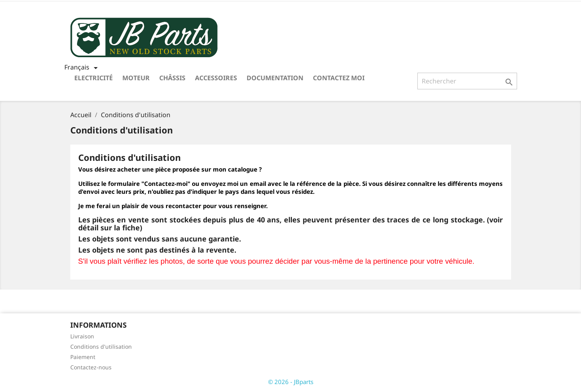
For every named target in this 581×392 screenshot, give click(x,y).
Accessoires (216, 78)
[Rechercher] (467, 81)
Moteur (136, 78)
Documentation (275, 78)
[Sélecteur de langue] (82, 68)
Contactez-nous (91, 367)
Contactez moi (339, 78)
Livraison (82, 336)
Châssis (172, 78)
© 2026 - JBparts (291, 382)
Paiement (83, 357)
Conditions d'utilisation (101, 347)
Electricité (94, 78)
